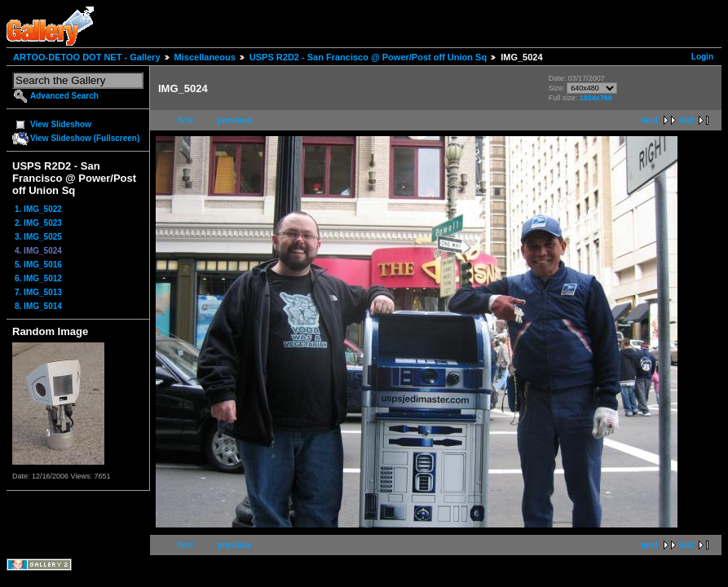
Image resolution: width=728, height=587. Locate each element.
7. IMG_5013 (38, 292)
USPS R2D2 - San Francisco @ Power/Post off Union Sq (368, 57)
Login (702, 57)
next (649, 120)
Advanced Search (64, 96)
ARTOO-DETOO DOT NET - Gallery (87, 57)
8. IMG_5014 (38, 306)
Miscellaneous (205, 57)
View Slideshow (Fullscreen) (85, 138)
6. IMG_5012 (38, 278)
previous (235, 120)
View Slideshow (61, 124)
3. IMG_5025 (38, 237)
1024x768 (596, 98)
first (185, 120)
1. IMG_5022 (38, 209)
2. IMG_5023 (38, 223)
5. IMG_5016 (38, 265)
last (687, 120)
